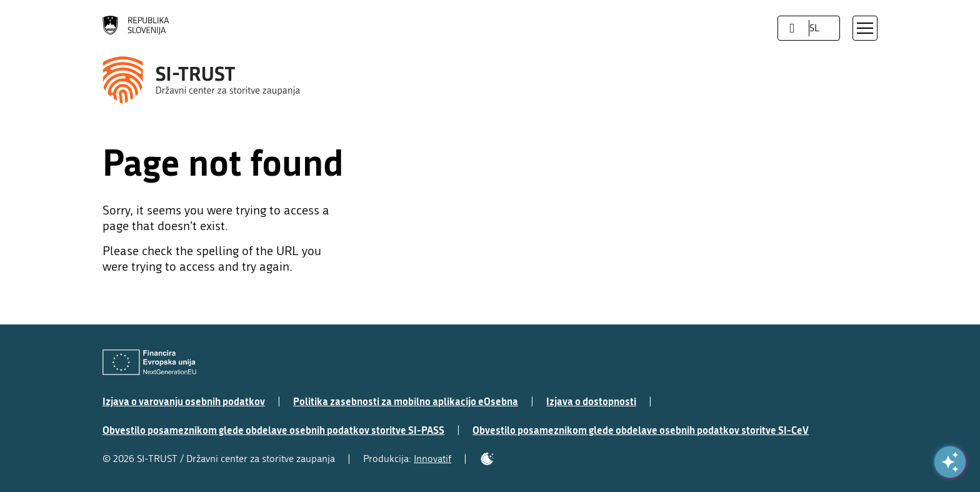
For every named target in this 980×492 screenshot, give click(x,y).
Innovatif (432, 459)
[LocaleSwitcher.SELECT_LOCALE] (792, 28)
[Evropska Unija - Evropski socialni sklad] (149, 362)
